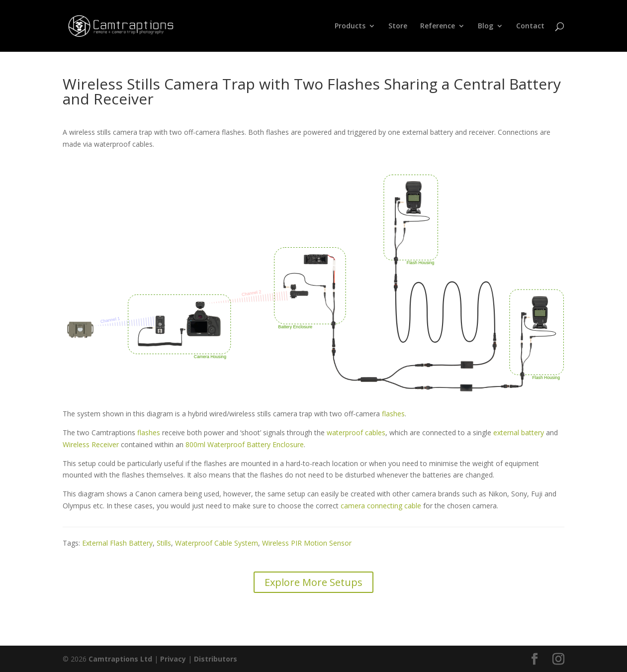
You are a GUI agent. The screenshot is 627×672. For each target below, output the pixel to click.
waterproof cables (356, 432)
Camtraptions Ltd (120, 659)
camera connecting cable (381, 506)
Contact (530, 26)
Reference (438, 26)
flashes (393, 414)
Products (350, 26)
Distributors (216, 659)
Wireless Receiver (91, 444)
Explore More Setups (313, 582)
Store (398, 26)
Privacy (173, 659)
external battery (519, 432)
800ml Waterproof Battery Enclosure (245, 444)
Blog (486, 26)
